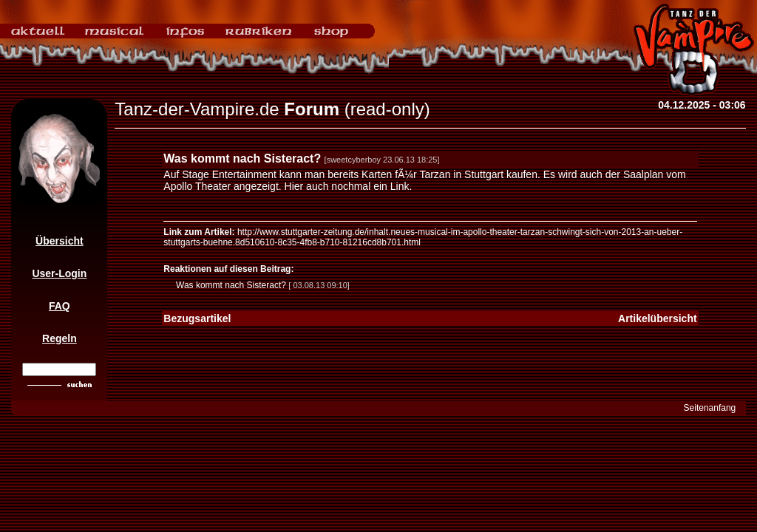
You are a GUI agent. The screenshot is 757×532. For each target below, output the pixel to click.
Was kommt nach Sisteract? (231, 285)
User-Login (59, 273)
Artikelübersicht (658, 318)
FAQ (60, 306)
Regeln (60, 338)
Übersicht (60, 241)
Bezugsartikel (197, 318)
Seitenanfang (710, 408)
